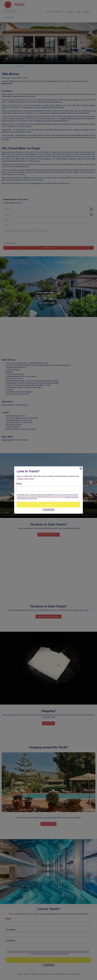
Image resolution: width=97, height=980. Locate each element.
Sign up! (49, 505)
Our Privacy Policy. (32, 498)
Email (19, 484)
